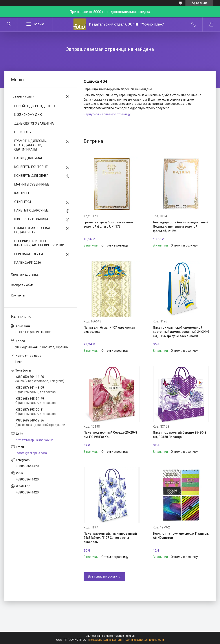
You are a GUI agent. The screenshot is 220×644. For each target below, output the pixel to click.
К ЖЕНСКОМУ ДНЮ (28, 115)
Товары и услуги (23, 96)
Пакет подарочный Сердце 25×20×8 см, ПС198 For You (110, 435)
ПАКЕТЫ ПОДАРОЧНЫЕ (31, 210)
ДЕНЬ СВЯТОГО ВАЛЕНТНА (34, 123)
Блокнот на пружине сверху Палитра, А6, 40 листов (181, 536)
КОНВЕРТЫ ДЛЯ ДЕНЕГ (31, 176)
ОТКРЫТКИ (23, 202)
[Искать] (9, 24)
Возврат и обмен (23, 285)
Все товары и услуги (103, 576)
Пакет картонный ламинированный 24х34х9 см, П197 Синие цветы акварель (110, 538)
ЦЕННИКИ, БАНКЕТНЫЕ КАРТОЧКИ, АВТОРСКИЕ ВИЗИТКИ (39, 243)
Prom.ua (130, 636)
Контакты (18, 295)
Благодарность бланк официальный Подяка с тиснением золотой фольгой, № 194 (181, 227)
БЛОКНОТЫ (23, 132)
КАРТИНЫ (22, 193)
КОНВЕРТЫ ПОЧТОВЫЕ (31, 167)
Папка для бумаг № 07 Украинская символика (109, 330)
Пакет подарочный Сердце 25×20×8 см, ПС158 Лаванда (180, 435)
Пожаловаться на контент (106, 640)
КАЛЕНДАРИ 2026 (28, 263)
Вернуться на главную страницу (107, 114)
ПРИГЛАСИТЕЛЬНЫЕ (29, 254)
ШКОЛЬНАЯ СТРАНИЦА (31, 219)
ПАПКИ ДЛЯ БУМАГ (28, 158)
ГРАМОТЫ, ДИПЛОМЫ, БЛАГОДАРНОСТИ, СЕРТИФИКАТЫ (31, 145)
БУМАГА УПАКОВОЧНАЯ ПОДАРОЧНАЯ (32, 230)
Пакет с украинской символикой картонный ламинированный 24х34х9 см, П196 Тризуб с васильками (181, 332)
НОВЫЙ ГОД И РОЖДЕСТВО (35, 106)
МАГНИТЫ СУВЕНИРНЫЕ (32, 184)
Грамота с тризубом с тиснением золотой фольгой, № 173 (108, 224)
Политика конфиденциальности (144, 640)
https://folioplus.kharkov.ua (35, 440)
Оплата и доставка (25, 274)
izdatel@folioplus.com (31, 453)
